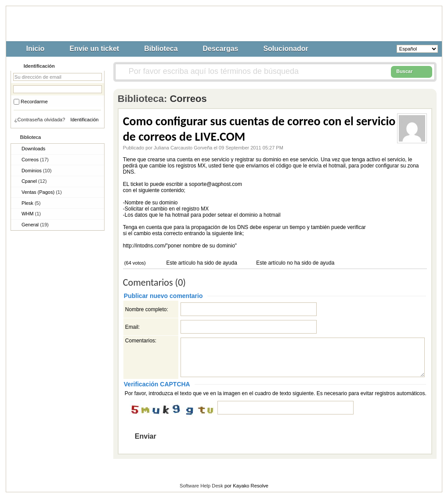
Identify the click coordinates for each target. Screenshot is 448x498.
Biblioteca (161, 49)
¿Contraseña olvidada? (40, 120)
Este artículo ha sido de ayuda (201, 263)
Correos (35, 160)
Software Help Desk (201, 486)
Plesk (31, 203)
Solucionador (285, 49)
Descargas (221, 49)
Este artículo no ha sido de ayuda (294, 263)
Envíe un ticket (94, 49)
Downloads (33, 149)
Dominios (36, 171)
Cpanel (34, 181)
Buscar (412, 72)
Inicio (36, 49)
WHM (31, 214)
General (35, 225)
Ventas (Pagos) (42, 192)
